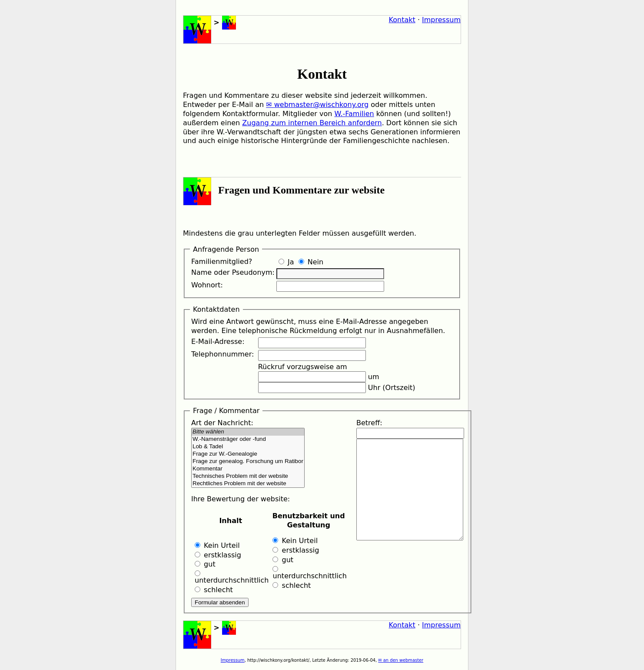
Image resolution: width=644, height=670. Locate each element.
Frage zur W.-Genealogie (248, 454)
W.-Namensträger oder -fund (248, 439)
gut (205, 564)
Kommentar (248, 469)
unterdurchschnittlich (231, 577)
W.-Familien (354, 114)
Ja (286, 262)
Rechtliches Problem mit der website (248, 484)
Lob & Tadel (248, 447)
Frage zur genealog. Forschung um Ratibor (248, 462)
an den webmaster (403, 660)
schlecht (214, 590)
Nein (311, 262)
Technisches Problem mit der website (248, 476)
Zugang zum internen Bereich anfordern (312, 123)
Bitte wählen (248, 432)
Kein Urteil (217, 545)
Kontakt (402, 20)
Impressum (441, 20)
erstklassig (218, 555)
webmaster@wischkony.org (321, 105)
